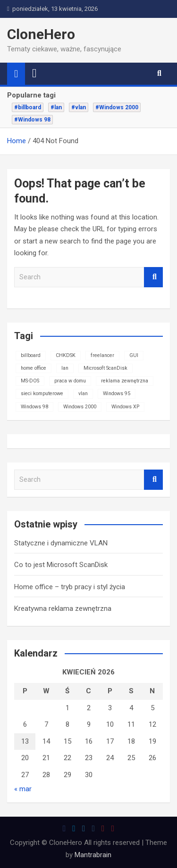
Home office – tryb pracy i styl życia (70, 587)
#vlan (79, 107)
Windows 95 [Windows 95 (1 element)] (117, 393)
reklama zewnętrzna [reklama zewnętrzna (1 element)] (125, 381)
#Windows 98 (32, 120)
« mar (23, 789)
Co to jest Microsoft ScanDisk (61, 565)
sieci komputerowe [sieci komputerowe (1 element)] (42, 393)
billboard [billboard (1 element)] (31, 355)
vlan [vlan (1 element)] (83, 393)
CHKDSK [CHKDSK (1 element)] (66, 355)
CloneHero (41, 34)
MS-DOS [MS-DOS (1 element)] (30, 381)
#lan (56, 107)
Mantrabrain (93, 855)
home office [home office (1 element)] (34, 368)
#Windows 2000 (117, 107)
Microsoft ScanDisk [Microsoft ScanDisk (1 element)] (105, 368)
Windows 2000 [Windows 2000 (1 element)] (80, 407)
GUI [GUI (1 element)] (134, 355)
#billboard (28, 107)
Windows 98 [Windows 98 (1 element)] (34, 407)
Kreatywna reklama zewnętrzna (63, 608)
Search (153, 277)
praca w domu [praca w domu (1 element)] (70, 381)
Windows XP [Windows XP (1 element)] (125, 407)
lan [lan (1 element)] (65, 368)
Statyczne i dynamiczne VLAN (61, 543)
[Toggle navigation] (34, 73)
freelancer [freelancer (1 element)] (102, 355)
